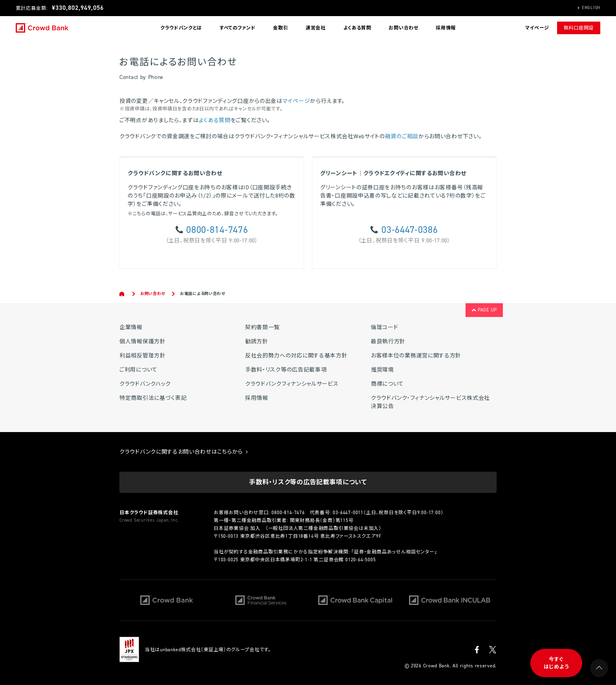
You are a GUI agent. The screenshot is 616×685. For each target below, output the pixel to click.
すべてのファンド (238, 28)
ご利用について (138, 370)
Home (122, 294)
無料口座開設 (579, 28)
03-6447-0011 (348, 513)
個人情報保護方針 (143, 342)
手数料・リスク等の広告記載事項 (286, 370)
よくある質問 (357, 28)
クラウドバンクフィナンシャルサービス (292, 384)
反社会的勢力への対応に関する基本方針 (296, 356)
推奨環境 (382, 370)
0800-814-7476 (217, 230)
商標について (387, 384)
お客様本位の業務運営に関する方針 (416, 356)
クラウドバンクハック (145, 384)
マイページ (296, 101)
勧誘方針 (257, 342)
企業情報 (131, 327)
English (591, 8)
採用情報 (446, 28)
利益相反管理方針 (143, 356)
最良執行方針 (388, 342)
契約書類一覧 (262, 327)
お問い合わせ (403, 28)
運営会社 (316, 28)
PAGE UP (484, 310)
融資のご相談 (402, 136)
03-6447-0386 (410, 230)
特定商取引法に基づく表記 (153, 398)
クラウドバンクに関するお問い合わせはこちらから (184, 452)
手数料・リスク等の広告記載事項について (308, 482)
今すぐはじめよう (556, 663)
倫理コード (385, 327)
